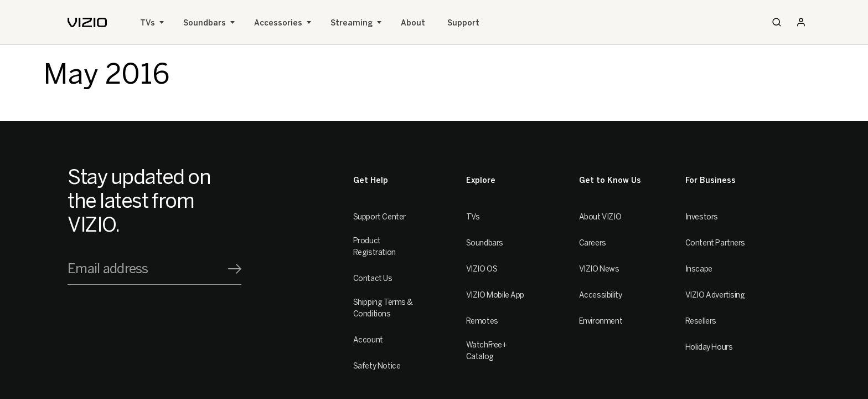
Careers (593, 243)
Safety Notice (377, 366)
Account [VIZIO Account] (368, 340)
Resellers (701, 321)
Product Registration (374, 247)
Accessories (278, 23)
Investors (702, 217)
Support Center (379, 217)
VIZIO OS (482, 269)
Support (463, 23)
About (413, 23)
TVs (148, 23)
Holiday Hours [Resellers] (709, 347)
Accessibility (601, 295)
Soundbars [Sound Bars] (205, 23)
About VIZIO (600, 217)
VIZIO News (599, 269)
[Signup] (235, 269)
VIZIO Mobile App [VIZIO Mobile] (495, 295)
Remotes (482, 321)
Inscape (699, 269)
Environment (601, 321)
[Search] (777, 22)
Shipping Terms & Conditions (383, 308)
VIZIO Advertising (715, 295)
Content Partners (715, 243)
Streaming (352, 23)
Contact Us (373, 278)
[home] (87, 22)
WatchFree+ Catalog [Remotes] (487, 351)
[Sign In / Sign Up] (801, 22)
